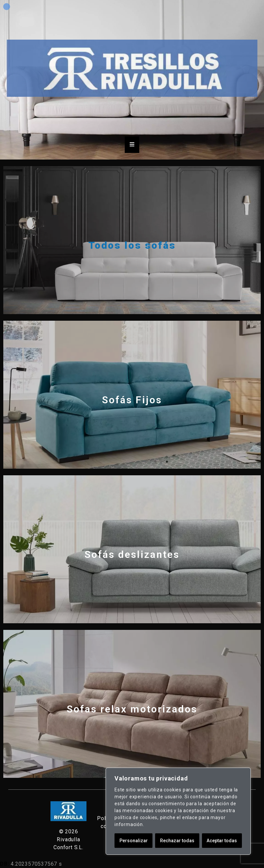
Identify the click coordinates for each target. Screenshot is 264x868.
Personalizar (134, 841)
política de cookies (136, 817)
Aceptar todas (222, 841)
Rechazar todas (177, 841)
